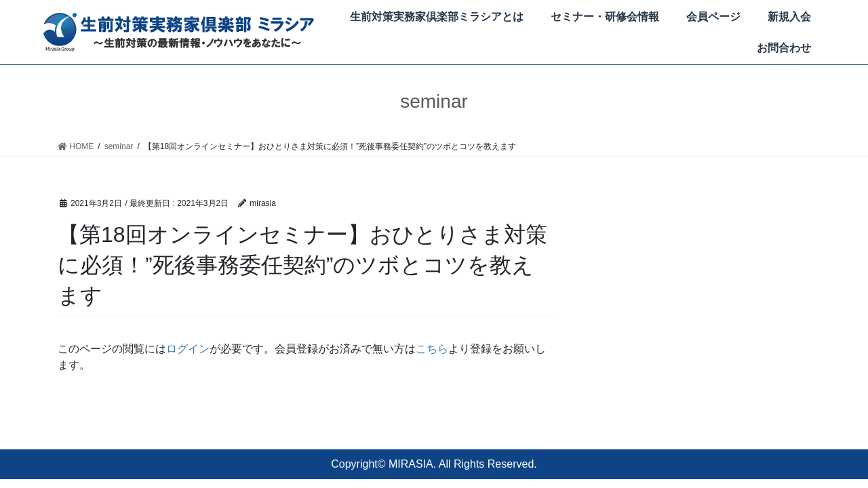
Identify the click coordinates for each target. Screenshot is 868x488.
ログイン (188, 349)
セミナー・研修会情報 (605, 17)
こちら (432, 349)
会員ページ (713, 17)
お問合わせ (784, 48)
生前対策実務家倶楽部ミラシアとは (437, 17)
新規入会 (789, 17)
